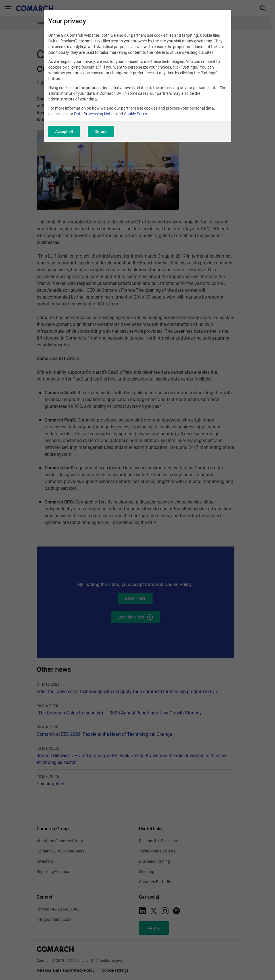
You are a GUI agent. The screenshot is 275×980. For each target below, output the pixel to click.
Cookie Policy (136, 114)
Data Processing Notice (95, 114)
